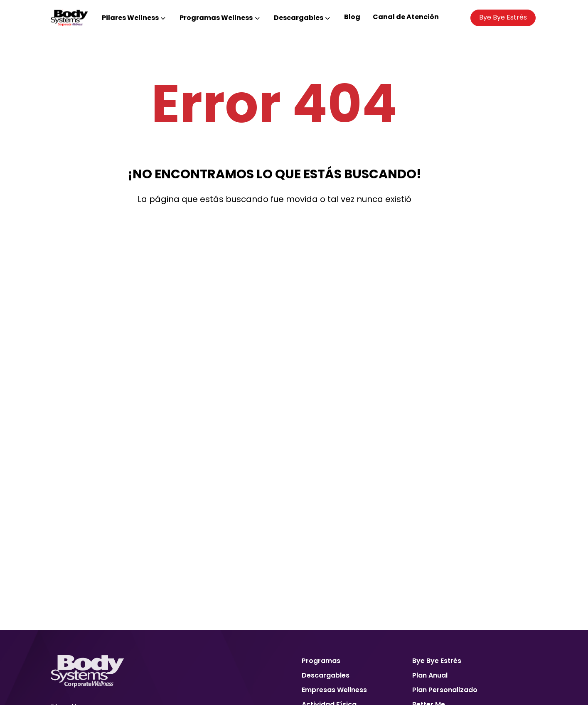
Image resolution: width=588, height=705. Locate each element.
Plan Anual (430, 675)
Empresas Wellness (334, 690)
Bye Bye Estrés (503, 17)
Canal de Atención (406, 17)
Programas (321, 661)
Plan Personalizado (445, 690)
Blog (352, 17)
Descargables (326, 675)
